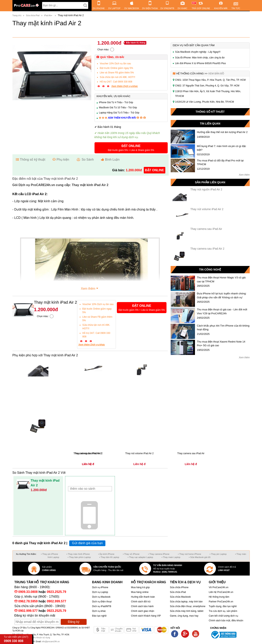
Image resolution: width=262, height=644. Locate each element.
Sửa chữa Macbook (180, 597)
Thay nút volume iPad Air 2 (207, 209)
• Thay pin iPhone (49, 554)
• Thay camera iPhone (159, 554)
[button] (131, 148)
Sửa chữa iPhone (179, 587)
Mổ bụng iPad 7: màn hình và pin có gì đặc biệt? (221, 148)
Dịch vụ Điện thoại (102, 602)
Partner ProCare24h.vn (221, 602)
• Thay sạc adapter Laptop (140, 557)
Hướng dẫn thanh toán (143, 597)
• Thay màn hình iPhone (78, 554)
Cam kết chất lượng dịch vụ (223, 616)
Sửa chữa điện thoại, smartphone (188, 606)
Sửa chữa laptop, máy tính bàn (186, 602)
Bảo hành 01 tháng (136, 43)
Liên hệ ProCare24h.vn (221, 592)
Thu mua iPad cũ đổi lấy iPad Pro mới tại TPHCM (220, 162)
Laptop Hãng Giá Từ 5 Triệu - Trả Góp (119, 113)
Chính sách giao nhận (142, 611)
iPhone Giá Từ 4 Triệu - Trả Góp (116, 102)
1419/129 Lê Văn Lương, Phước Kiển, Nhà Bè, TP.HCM (205, 102)
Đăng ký (74, 622)
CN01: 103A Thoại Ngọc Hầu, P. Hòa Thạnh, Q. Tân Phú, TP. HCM (210, 80)
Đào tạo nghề (99, 616)
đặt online (154, 170)
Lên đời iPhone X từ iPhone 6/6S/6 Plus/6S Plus (201, 63)
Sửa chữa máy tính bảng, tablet (187, 611)
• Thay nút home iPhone (190, 554)
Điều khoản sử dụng (41, 638)
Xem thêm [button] (90, 288)
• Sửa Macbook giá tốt (200, 557)
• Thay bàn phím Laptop (79, 557)
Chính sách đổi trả (141, 602)
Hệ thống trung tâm (219, 597)
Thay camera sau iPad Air (206, 229)
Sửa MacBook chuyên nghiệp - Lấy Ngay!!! (198, 52)
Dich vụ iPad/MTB (102, 606)
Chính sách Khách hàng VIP (146, 616)
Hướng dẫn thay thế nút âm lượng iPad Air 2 (222, 132)
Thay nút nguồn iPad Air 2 (206, 189)
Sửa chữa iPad (33, 15)
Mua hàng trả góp (140, 587)
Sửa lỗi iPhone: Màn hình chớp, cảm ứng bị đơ (200, 58)
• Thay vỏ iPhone (131, 554)
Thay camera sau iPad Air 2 (207, 249)
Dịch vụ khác (99, 611)
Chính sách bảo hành (142, 606)
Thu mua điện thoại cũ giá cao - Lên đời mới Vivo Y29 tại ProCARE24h (222, 311)
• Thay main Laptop (171, 557)
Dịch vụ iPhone (100, 587)
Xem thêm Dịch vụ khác (125, 86)
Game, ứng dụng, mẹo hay (184, 616)
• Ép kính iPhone (106, 554)
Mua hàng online (140, 592)
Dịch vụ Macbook (101, 597)
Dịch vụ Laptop (100, 592)
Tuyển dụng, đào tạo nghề (223, 606)
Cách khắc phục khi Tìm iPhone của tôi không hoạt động (223, 328)
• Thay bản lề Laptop (109, 557)
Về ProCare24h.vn (219, 587)
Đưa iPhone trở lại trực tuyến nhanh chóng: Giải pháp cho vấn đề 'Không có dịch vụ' (222, 295)
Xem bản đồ (216, 73)
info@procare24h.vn (51, 642)
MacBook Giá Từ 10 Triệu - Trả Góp (118, 108)
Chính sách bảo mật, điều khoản (226, 621)
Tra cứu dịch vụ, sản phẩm (223, 611)
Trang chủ (17, 15)
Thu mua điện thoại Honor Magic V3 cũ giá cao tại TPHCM (221, 279)
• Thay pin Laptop (218, 554)
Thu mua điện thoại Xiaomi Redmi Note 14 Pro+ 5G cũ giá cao (221, 344)
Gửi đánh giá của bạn (87, 543)
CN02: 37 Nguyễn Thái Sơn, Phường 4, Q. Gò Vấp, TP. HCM (207, 86)
